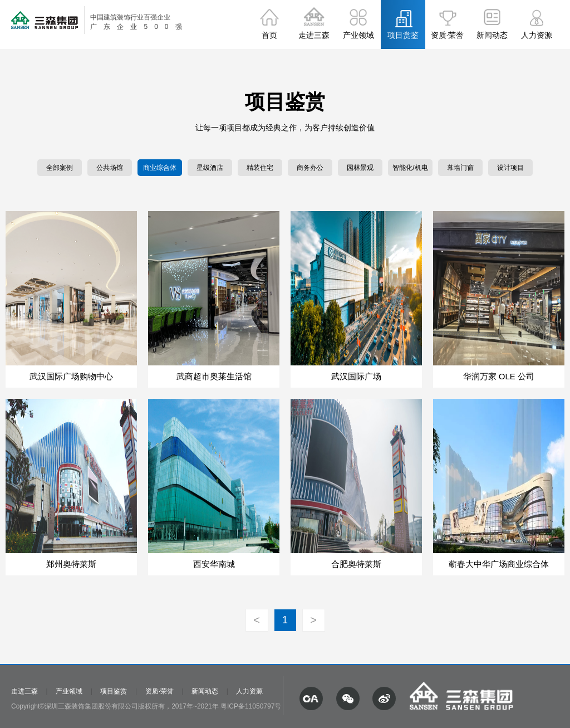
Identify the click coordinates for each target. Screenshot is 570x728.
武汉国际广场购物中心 (71, 376)
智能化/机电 (410, 168)
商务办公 (310, 168)
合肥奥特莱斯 (356, 564)
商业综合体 (160, 168)
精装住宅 (260, 168)
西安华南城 (214, 564)
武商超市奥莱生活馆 (214, 376)
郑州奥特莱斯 (71, 564)
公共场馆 (110, 168)
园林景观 (360, 168)
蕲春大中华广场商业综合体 (499, 564)
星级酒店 (210, 168)
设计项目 (510, 168)
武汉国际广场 (356, 376)
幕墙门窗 (460, 168)
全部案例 (60, 168)
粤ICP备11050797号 (251, 706)
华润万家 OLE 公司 (499, 376)
